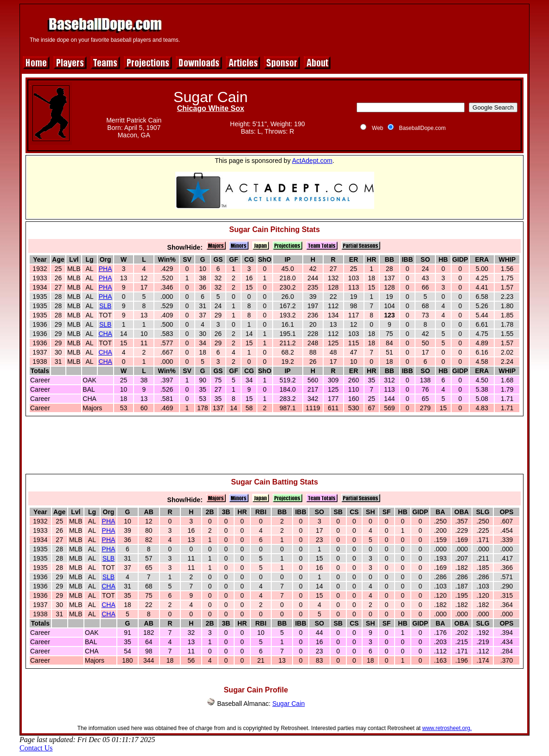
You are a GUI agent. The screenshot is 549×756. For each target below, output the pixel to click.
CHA (105, 334)
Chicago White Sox (211, 108)
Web (377, 128)
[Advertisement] (357, 29)
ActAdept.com (312, 161)
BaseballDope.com (422, 128)
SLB (105, 306)
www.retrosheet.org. (447, 728)
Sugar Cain (288, 704)
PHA (105, 269)
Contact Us (36, 748)
